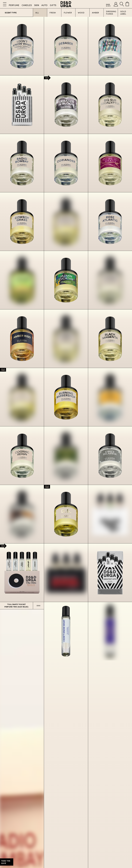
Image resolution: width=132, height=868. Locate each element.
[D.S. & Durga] (66, 4)
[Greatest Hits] (110, 573)
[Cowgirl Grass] (110, 163)
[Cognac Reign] (22, 456)
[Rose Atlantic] (110, 222)
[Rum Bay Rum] (22, 514)
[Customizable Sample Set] (22, 105)
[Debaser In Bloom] (66, 105)
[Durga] (22, 397)
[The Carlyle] (110, 397)
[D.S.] (66, 514)
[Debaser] (66, 46)
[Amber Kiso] (22, 339)
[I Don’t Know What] (22, 46)
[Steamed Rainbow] (110, 46)
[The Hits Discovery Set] (22, 573)
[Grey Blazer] (110, 456)
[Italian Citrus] (110, 280)
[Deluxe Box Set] (110, 514)
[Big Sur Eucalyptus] (110, 105)
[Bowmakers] (66, 222)
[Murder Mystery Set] (66, 573)
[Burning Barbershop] (66, 397)
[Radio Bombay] (22, 163)
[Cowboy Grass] (22, 222)
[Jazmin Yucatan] (66, 280)
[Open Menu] (5, 4)
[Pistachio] (22, 280)
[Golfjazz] (66, 456)
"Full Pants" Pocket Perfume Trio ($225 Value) (16, 606)
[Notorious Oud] (66, 339)
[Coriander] (66, 163)
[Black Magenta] (110, 339)
